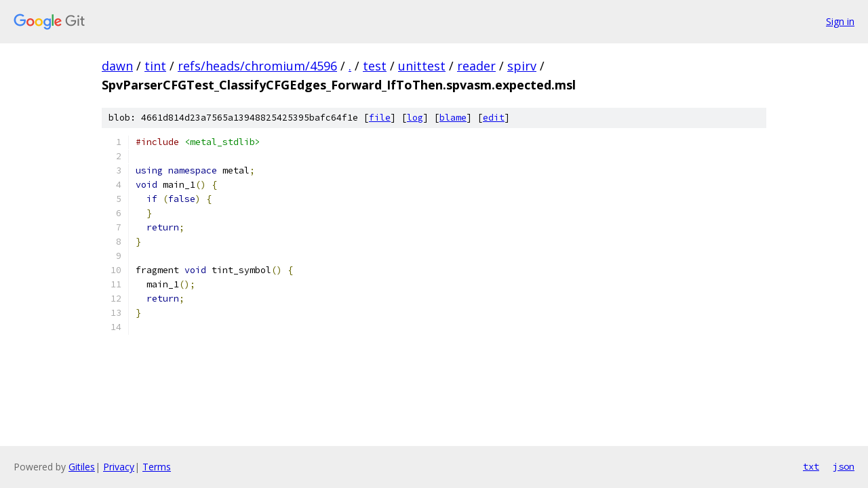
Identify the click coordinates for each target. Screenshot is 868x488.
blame (453, 118)
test (375, 66)
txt (811, 466)
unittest (422, 66)
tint (155, 66)
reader (476, 66)
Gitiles (82, 467)
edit (494, 118)
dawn (117, 66)
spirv (522, 66)
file (380, 118)
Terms (157, 467)
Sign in (840, 21)
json (844, 466)
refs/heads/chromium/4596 (257, 66)
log (415, 118)
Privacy (119, 467)
